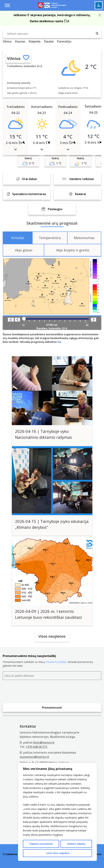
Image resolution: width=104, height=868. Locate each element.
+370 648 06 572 (36, 747)
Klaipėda (35, 41)
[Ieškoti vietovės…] (52, 34)
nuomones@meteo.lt (34, 757)
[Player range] (56, 319)
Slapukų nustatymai (41, 844)
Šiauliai (49, 41)
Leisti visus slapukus (58, 853)
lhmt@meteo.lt (44, 742)
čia (67, 21)
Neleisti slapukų (76, 844)
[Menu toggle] (7, 5)
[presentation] (30, 692)
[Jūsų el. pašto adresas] (52, 676)
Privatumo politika (56, 662)
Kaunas (20, 41)
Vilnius (14, 58)
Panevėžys (64, 41)
